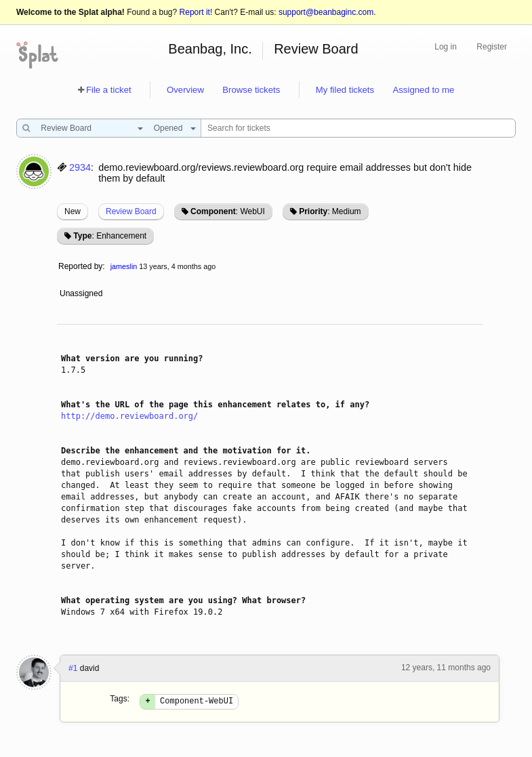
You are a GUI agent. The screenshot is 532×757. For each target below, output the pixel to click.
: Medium (330, 211)
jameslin (124, 266)
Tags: (120, 699)
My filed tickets (345, 90)
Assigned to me (423, 90)
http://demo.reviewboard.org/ (129, 416)
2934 (80, 167)
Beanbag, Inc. (210, 49)
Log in (446, 47)
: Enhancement (110, 236)
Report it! (196, 12)
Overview (185, 90)
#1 (73, 668)
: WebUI (228, 211)
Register (492, 47)
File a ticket (109, 90)
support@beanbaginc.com (326, 12)
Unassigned (82, 293)
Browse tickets (251, 90)
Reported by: (82, 266)
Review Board (316, 49)
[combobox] (88, 128)
